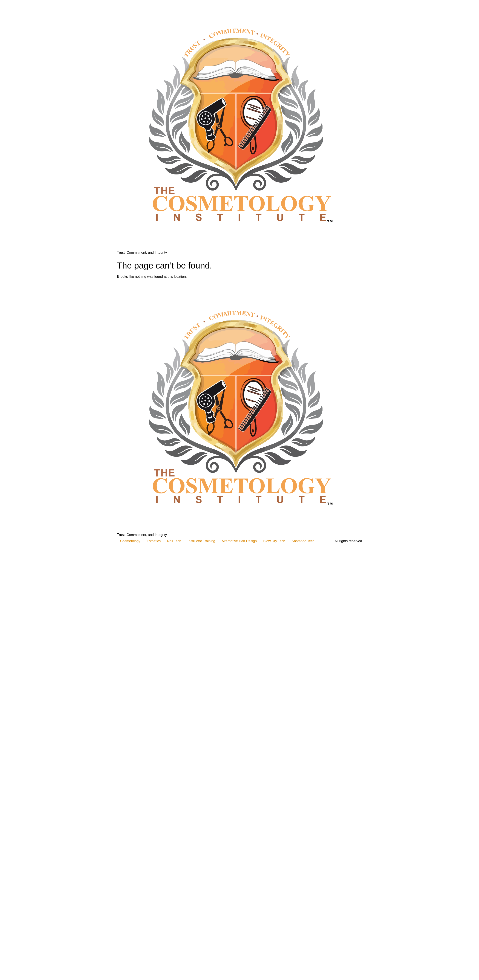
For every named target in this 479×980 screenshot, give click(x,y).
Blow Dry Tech (274, 541)
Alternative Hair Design (239, 541)
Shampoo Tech (303, 541)
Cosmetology (130, 541)
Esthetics (154, 541)
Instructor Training (201, 541)
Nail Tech (174, 541)
